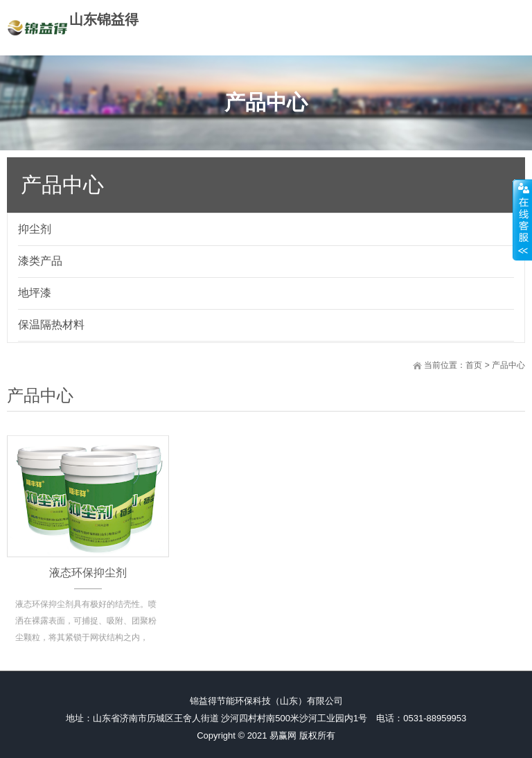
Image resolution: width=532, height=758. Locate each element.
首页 (474, 365)
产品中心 (508, 365)
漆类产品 (40, 261)
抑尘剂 (35, 229)
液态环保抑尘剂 (88, 587)
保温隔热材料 (51, 325)
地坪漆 (35, 293)
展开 (522, 220)
